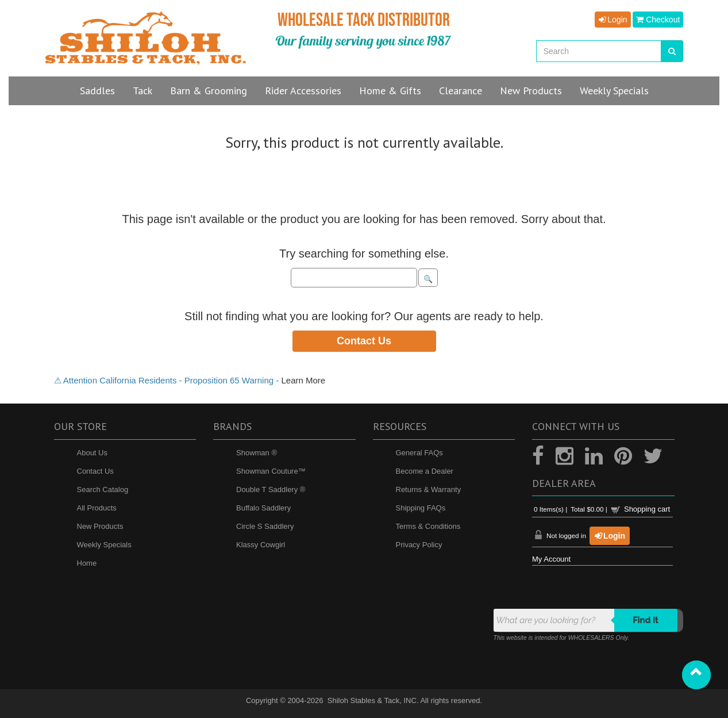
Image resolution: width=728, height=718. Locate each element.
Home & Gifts (390, 91)
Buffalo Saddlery (263, 508)
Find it (646, 620)
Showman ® (257, 453)
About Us (92, 453)
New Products (100, 526)
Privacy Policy (419, 545)
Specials (614, 91)
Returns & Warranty (429, 489)
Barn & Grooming (209, 91)
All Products (97, 508)
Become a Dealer (425, 471)
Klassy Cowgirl (261, 545)
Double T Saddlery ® (271, 489)
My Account (551, 559)
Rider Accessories (303, 91)
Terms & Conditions (428, 526)
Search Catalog (103, 489)
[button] (696, 675)
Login (613, 20)
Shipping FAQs (421, 508)
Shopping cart (647, 509)
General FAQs (419, 453)
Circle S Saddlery (265, 526)
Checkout (658, 20)
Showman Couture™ (271, 471)
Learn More (303, 380)
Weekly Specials (104, 545)
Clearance (461, 91)
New (531, 91)
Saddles (97, 91)
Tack (142, 91)
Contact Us (364, 341)
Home (87, 563)
